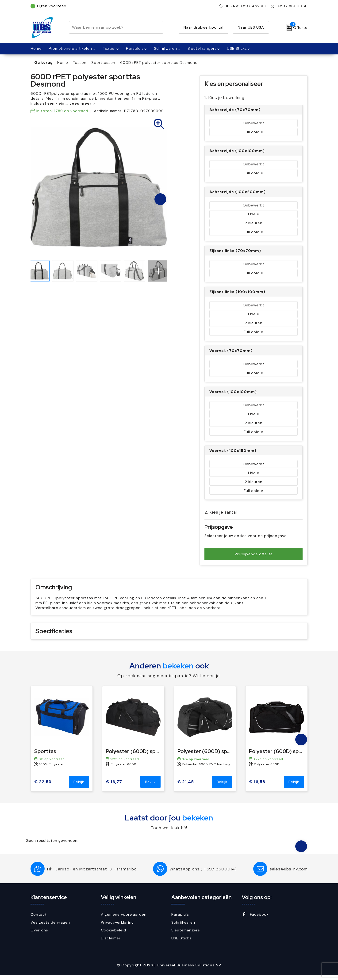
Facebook (255, 919)
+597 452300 (254, 6)
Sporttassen (103, 63)
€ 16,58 (257, 787)
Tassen (80, 63)
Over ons (39, 935)
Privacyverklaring (117, 927)
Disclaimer (111, 943)
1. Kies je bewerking (224, 97)
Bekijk (79, 787)
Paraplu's (135, 48)
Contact (39, 919)
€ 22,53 (43, 787)
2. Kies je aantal (221, 512)
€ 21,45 (186, 787)
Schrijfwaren (165, 48)
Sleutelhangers (202, 48)
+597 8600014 (292, 6)
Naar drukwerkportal (204, 27)
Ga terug (44, 63)
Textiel (109, 48)
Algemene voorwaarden (124, 919)
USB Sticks (237, 48)
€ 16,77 (114, 787)
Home (63, 63)
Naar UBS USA (251, 27)
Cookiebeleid (113, 935)
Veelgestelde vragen (50, 927)
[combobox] (111, 27)
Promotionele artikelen (70, 48)
